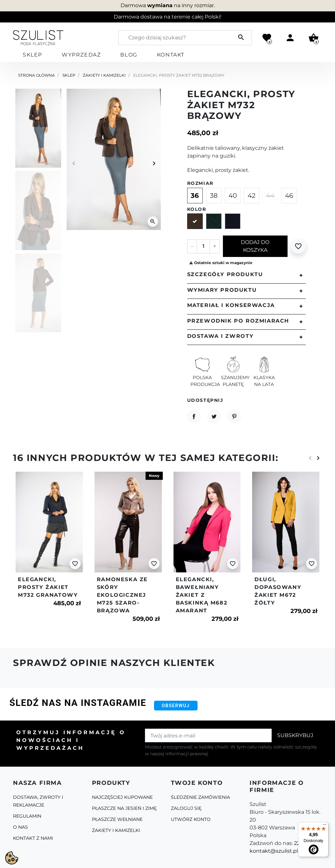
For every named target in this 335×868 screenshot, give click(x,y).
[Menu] (325, 826)
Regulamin (27, 816)
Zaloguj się (186, 808)
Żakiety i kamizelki (104, 75)
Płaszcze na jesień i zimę (124, 808)
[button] (314, 38)
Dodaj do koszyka (255, 246)
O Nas (20, 827)
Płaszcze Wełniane (117, 819)
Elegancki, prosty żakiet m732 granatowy (48, 587)
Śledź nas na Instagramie (78, 703)
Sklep (69, 75)
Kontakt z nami (33, 838)
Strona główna (37, 75)
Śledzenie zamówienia (200, 797)
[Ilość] (203, 246)
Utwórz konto (191, 819)
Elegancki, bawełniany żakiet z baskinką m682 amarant (202, 595)
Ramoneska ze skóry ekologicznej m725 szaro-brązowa (122, 595)
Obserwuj (176, 706)
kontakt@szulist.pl (274, 851)
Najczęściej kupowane (122, 797)
